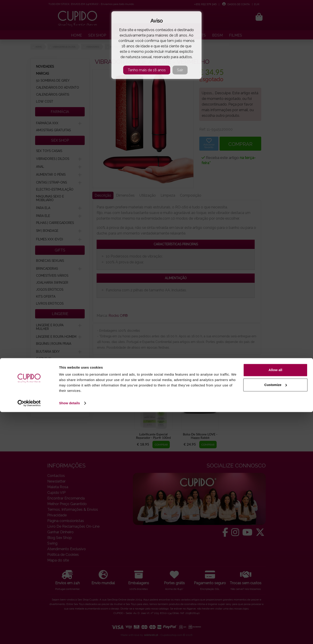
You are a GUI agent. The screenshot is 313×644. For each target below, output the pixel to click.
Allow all (276, 602)
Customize (276, 617)
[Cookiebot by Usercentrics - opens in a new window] (29, 635)
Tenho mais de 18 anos (147, 70)
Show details (69, 635)
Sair (180, 70)
